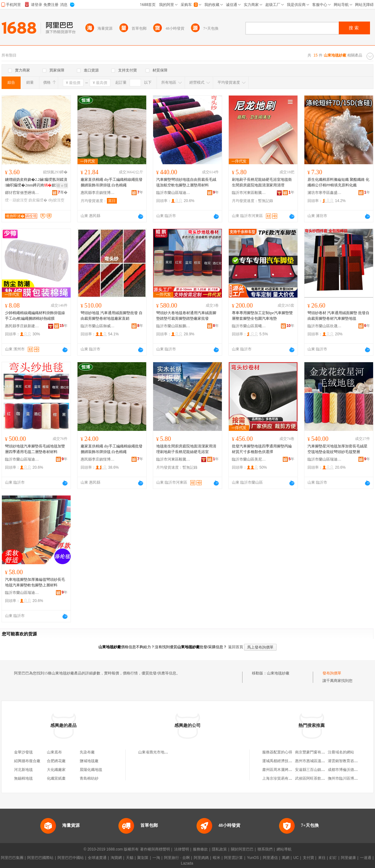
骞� (63, 192)
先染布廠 (87, 752)
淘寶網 (116, 858)
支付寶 (308, 858)
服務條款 (200, 849)
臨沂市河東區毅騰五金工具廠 (249, 193)
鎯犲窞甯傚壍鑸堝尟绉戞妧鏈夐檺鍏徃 (22, 193)
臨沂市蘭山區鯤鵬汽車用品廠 (173, 326)
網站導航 (284, 849)
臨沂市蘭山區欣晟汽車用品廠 (325, 326)
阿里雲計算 (233, 858)
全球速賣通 (97, 858)
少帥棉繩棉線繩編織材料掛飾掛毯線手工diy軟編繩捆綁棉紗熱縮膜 (35, 316)
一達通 (366, 858)
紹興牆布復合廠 (27, 761)
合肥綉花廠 (56, 761)
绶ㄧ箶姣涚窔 (16, 200)
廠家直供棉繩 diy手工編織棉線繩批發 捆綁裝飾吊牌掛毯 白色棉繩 (112, 182)
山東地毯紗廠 (278, 673)
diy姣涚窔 (56, 200)
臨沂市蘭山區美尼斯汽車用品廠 (249, 459)
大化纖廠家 (56, 770)
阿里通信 (270, 858)
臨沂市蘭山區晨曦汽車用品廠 (249, 326)
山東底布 (54, 752)
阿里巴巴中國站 (71, 858)
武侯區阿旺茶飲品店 (312, 778)
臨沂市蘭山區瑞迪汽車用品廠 (173, 193)
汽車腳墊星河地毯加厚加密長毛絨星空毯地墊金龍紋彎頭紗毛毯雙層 (337, 449)
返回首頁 (236, 647)
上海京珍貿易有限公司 (281, 778)
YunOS (253, 858)
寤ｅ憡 (62, 185)
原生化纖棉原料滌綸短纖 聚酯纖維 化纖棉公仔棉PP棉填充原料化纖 (338, 182)
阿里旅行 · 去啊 (177, 858)
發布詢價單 (332, 673)
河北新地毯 (23, 770)
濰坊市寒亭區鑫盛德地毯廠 (325, 193)
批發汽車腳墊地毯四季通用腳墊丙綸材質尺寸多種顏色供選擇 (262, 449)
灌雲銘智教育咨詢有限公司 (350, 761)
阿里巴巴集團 (12, 858)
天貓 (130, 858)
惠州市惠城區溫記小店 (314, 761)
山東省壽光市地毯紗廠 (157, 752)
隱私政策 (219, 849)
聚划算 (143, 858)
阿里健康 (348, 858)
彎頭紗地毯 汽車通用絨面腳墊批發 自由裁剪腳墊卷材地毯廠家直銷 (112, 316)
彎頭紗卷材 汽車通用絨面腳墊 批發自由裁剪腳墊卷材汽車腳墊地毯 (338, 316)
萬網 (286, 858)
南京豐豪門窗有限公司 (314, 752)
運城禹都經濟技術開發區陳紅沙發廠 (292, 761)
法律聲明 (182, 849)
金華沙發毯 (23, 752)
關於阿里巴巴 (242, 849)
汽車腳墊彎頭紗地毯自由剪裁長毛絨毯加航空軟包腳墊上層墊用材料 (186, 182)
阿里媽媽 (201, 858)
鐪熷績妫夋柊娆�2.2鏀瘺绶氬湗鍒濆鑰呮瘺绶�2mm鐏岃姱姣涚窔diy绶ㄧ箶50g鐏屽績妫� (36, 183)
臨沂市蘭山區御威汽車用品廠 (98, 326)
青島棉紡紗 (89, 778)
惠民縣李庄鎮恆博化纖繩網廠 (98, 193)
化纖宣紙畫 (56, 778)
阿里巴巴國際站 (40, 858)
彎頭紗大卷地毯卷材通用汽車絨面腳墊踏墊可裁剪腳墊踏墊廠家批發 (186, 316)
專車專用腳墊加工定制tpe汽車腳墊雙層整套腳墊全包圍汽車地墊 (262, 316)
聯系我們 (265, 849)
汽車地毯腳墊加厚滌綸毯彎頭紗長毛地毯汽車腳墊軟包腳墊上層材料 (35, 582)
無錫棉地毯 (23, 778)
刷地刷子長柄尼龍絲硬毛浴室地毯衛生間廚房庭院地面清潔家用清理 (262, 182)
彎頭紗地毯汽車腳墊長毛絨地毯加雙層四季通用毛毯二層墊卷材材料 (35, 449)
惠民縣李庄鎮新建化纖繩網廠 (22, 326)
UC (296, 858)
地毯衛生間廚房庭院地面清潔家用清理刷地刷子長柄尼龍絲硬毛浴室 (186, 449)
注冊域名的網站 (341, 752)
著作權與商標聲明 (155, 849)
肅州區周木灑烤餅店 (279, 770)
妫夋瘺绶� (38, 200)
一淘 (156, 858)
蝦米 (217, 858)
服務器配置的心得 (277, 752)
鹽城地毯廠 (89, 761)
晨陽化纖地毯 (91, 770)
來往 (322, 858)
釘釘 (333, 858)
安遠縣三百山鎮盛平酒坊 (316, 770)
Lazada (187, 863)
